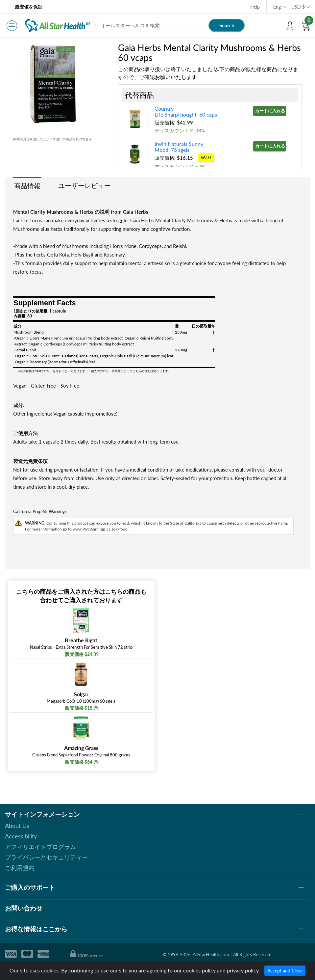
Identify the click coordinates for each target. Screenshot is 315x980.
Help (255, 7)
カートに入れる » (271, 111)
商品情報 (27, 186)
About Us (17, 826)
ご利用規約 (20, 868)
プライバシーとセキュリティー (46, 857)
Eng (277, 7)
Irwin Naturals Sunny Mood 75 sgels (179, 147)
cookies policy (199, 970)
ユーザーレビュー (85, 185)
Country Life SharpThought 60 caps (186, 111)
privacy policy (243, 970)
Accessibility (21, 836)
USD (298, 7)
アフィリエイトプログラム (40, 847)
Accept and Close (285, 971)
